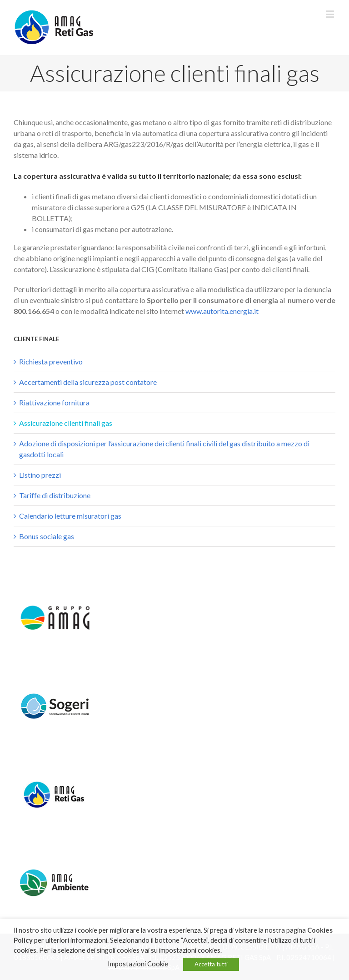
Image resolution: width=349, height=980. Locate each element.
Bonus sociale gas (47, 536)
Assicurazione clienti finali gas (66, 423)
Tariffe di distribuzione (55, 495)
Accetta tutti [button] (211, 964)
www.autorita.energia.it (222, 311)
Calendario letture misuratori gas (70, 516)
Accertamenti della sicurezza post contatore (88, 382)
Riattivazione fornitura (54, 402)
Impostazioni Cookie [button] (138, 964)
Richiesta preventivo (51, 361)
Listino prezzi (40, 475)
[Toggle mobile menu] (331, 14)
